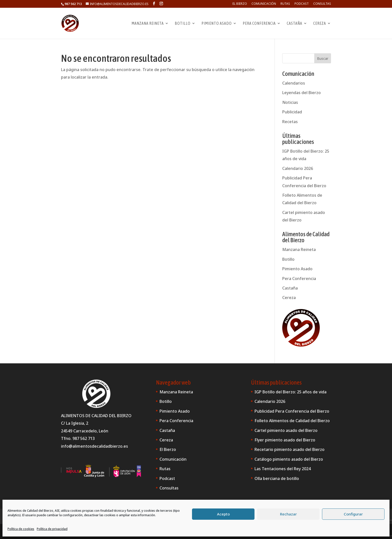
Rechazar (288, 514)
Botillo (183, 24)
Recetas (290, 122)
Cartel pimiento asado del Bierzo (286, 430)
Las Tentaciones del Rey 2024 (283, 469)
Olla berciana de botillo (277, 478)
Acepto (223, 514)
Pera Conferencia (259, 24)
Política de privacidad (52, 529)
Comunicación (264, 4)
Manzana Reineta (148, 24)
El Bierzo (240, 4)
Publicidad (292, 112)
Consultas (322, 4)
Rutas (285, 4)
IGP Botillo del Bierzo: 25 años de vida (290, 392)
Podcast (302, 4)
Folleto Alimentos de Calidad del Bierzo (292, 421)
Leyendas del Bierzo (301, 93)
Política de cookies (21, 529)
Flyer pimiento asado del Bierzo (285, 440)
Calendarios (294, 83)
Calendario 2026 (298, 168)
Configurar (353, 514)
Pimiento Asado (217, 24)
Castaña (294, 24)
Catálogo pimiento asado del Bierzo (289, 459)
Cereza (320, 24)
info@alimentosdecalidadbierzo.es (94, 446)
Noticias (290, 102)
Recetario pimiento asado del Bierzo (289, 449)
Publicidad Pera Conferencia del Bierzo (292, 411)
